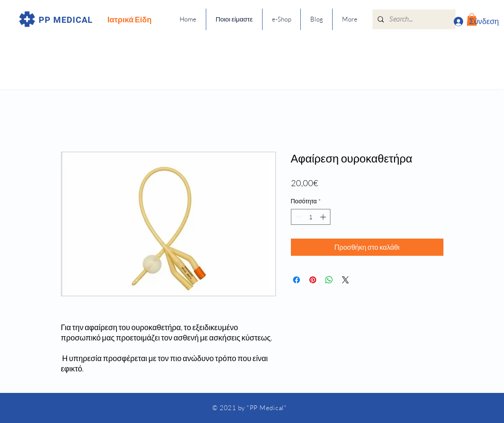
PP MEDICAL (66, 20)
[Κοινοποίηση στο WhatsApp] (329, 280)
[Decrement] (298, 217)
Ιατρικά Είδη (130, 19)
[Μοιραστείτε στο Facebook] (296, 280)
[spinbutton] (311, 217)
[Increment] (324, 217)
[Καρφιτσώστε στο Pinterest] (313, 280)
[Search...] (413, 19)
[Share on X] (345, 280)
